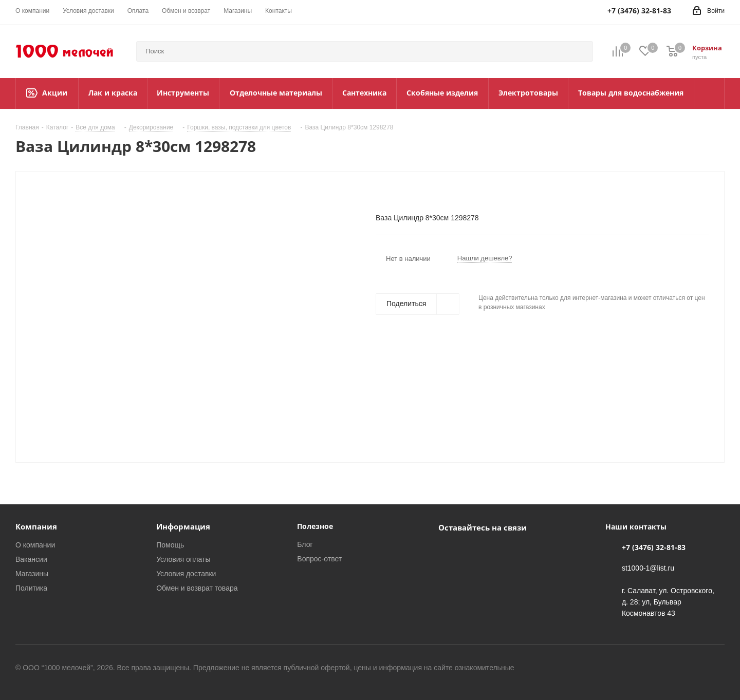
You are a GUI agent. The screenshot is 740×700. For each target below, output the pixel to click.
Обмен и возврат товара (197, 588)
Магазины (32, 574)
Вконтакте (449, 551)
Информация (183, 526)
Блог (305, 544)
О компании (35, 545)
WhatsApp (474, 551)
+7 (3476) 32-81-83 (654, 547)
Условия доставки (186, 574)
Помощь (170, 545)
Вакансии (31, 559)
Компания (36, 526)
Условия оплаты (183, 559)
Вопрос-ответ (319, 559)
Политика (31, 588)
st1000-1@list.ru (648, 568)
